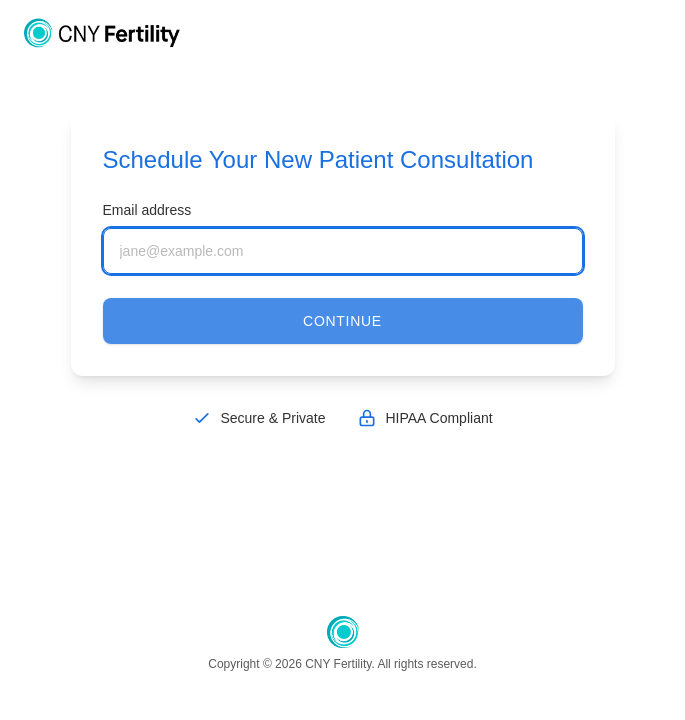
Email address (147, 210)
